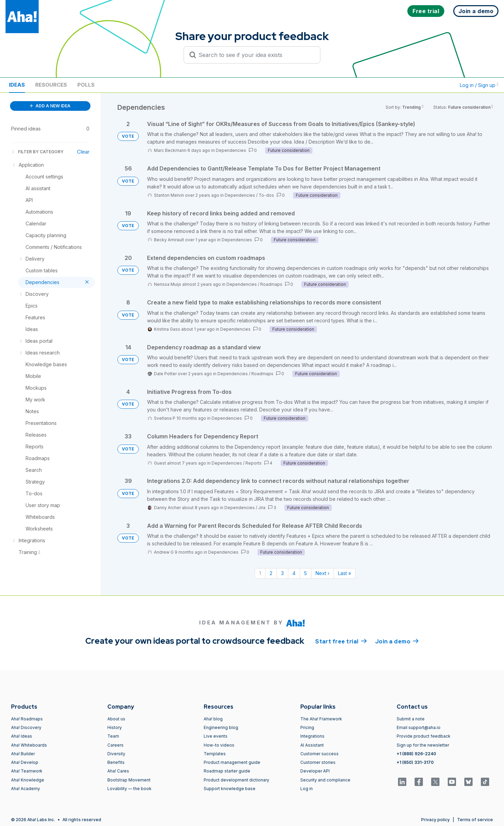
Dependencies (231, 150)
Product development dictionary (236, 780)
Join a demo (397, 641)
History (115, 727)
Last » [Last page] (345, 573)
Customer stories (318, 762)
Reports (254, 463)
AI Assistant (312, 745)
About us (116, 719)
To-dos (266, 195)
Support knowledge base (230, 789)
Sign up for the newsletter (423, 745)
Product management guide (232, 762)
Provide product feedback (424, 736)
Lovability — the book (129, 789)
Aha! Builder (23, 754)
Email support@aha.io (419, 727)
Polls (86, 85)
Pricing (307, 727)
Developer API (315, 771)
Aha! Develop (25, 762)
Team (113, 736)
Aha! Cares (118, 771)
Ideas (17, 85)
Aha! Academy (26, 789)
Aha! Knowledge (28, 780)
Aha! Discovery (26, 727)
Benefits (116, 762)
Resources (51, 85)
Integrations (312, 736)
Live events (216, 736)
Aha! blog (213, 719)
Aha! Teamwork (27, 771)
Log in (307, 789)
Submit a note (411, 719)
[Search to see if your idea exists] (255, 55)
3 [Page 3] (282, 573)
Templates (215, 754)
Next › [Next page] (322, 573)
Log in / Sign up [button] (479, 85)
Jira (262, 508)
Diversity (116, 754)
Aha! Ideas (22, 736)
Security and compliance (325, 780)
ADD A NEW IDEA (50, 106)
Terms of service (475, 820)
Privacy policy (435, 820)
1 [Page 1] (260, 573)
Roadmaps (271, 284)
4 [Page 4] (294, 573)
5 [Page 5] (306, 573)
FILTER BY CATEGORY (37, 152)
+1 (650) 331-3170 (415, 762)
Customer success (319, 754)
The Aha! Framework (321, 719)
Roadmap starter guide (227, 771)
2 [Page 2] (271, 573)
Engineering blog (221, 727)
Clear (83, 152)
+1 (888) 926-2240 (416, 754)
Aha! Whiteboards (29, 745)
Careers (115, 745)
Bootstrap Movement (129, 780)
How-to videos (219, 745)
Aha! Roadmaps (27, 719)
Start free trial (341, 641)
